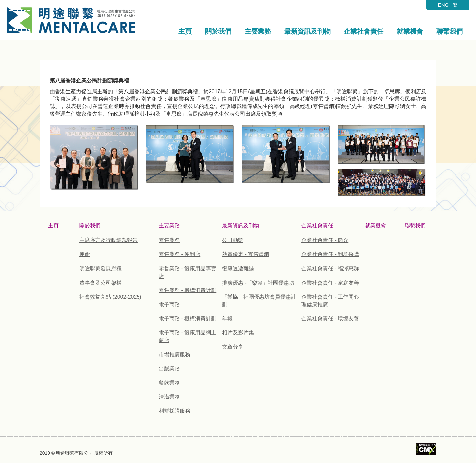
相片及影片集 (238, 333)
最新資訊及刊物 (241, 226)
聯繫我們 (415, 226)
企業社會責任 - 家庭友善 (330, 283)
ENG (443, 5)
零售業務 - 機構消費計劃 (187, 290)
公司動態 (233, 240)
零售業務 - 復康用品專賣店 (187, 272)
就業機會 (376, 226)
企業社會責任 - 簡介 (325, 240)
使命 (85, 254)
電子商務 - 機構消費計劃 (187, 318)
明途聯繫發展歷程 (100, 269)
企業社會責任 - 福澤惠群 (330, 269)
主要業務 (169, 226)
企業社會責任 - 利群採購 (330, 254)
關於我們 (90, 226)
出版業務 (169, 369)
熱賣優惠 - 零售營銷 (246, 254)
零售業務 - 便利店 (179, 254)
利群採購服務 (175, 411)
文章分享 (233, 347)
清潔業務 (169, 397)
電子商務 (169, 305)
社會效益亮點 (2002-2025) (110, 297)
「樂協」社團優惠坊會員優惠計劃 (259, 301)
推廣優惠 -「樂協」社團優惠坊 (258, 283)
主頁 (53, 226)
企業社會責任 (317, 226)
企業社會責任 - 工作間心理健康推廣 (330, 301)
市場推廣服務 (175, 354)
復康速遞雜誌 (238, 269)
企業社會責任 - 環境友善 (330, 318)
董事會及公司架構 (100, 283)
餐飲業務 (169, 383)
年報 (227, 318)
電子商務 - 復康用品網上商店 (187, 336)
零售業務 (169, 240)
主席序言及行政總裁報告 (108, 240)
